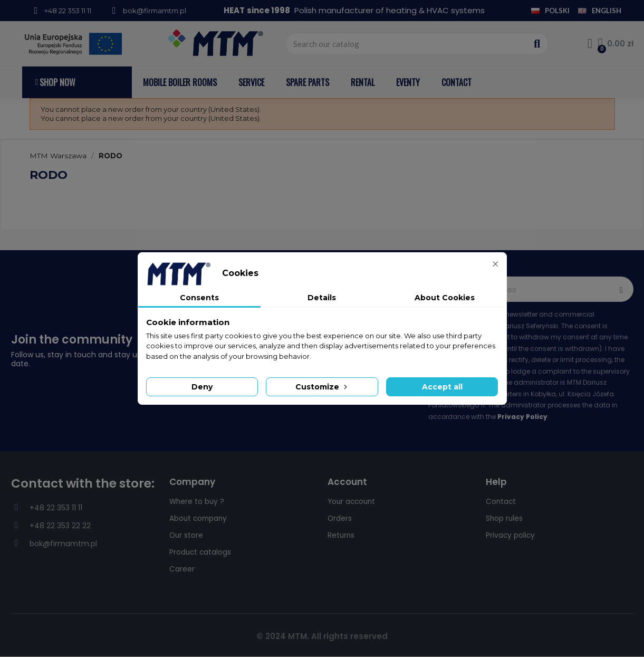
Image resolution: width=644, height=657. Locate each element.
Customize (322, 387)
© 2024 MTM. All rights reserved (322, 636)
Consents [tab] (199, 298)
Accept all (442, 387)
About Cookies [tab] (445, 298)
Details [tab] (322, 298)
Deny (202, 387)
